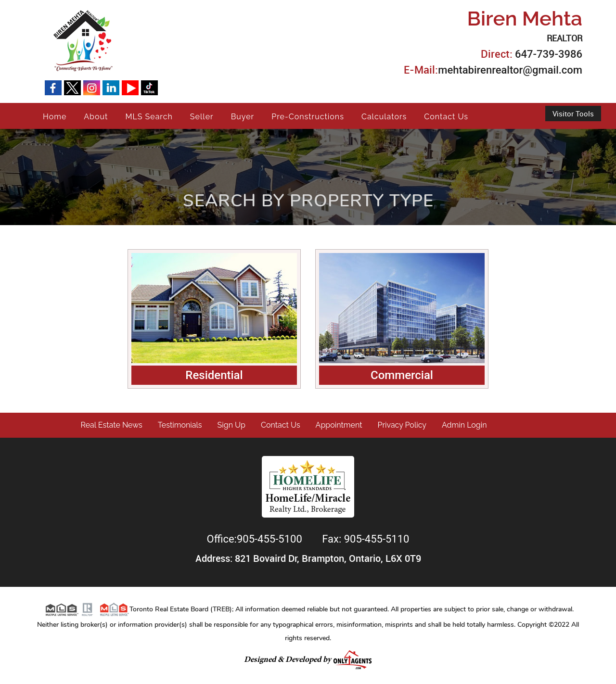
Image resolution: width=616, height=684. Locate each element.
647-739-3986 (549, 54)
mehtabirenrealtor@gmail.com (510, 70)
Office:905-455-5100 (256, 539)
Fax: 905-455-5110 (366, 539)
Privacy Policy (402, 425)
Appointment (339, 425)
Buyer (243, 117)
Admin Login (464, 425)
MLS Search (149, 117)
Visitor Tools (573, 114)
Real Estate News (112, 425)
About (96, 117)
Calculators (384, 117)
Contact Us (446, 117)
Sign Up (231, 425)
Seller (202, 117)
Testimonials (180, 425)
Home (55, 117)
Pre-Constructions (308, 117)
